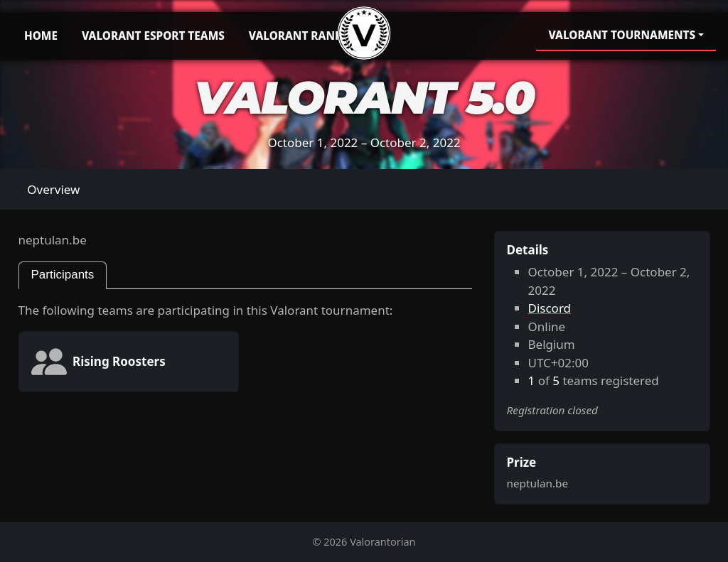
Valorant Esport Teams (153, 36)
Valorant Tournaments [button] (622, 35)
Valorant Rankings (309, 36)
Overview (53, 189)
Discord (550, 308)
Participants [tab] (63, 275)
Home (41, 36)
